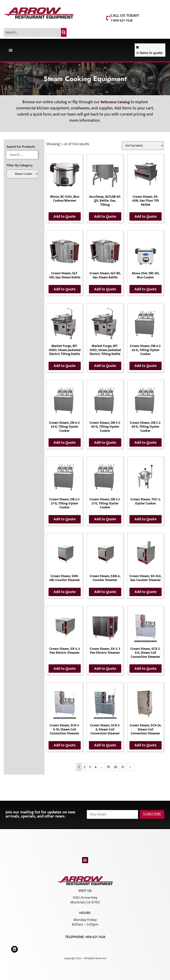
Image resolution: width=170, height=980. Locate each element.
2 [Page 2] (84, 767)
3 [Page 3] (90, 767)
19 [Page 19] (108, 767)
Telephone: (75, 937)
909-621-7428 (95, 937)
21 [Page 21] (123, 767)
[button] (11, 50)
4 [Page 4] (96, 767)
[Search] (64, 32)
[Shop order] (143, 146)
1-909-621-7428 (121, 20)
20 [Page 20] (116, 767)
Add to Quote (65, 217)
